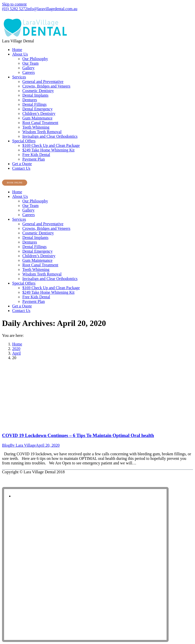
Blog (6, 445)
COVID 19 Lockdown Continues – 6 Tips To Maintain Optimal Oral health (78, 435)
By (23, 445)
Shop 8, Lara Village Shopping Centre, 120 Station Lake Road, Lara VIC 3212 (61, 14)
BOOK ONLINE (15, 183)
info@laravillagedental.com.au (52, 9)
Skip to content (14, 4)
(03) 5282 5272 (15, 9)
